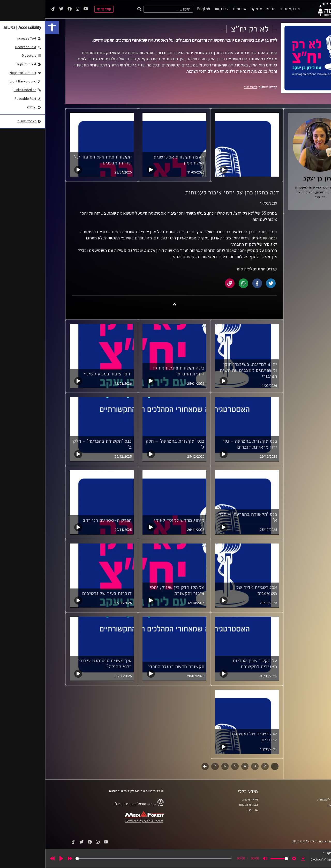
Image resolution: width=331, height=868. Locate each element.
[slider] (108, 859)
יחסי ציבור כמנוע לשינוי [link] (62, 374)
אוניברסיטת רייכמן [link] (294, 805)
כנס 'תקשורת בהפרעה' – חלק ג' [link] (130, 444)
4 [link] (200, 766)
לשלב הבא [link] (160, 767)
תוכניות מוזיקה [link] (218, 9)
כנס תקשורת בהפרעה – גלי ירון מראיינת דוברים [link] (205, 444)
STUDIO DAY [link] (255, 841)
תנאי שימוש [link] (205, 799)
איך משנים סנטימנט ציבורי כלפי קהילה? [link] (60, 664)
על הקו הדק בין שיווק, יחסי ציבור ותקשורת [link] (132, 590)
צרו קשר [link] (176, 9)
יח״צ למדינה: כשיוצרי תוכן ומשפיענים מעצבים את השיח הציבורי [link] (203, 370)
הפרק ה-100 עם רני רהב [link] (62, 520)
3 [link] (210, 766)
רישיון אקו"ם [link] (76, 804)
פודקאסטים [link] (245, 9)
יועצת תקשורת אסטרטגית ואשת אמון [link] (134, 160)
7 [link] (170, 766)
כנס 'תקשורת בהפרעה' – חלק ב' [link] (57, 444)
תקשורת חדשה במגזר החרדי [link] (131, 667)
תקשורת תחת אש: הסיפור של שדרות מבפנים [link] (58, 160)
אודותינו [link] (194, 9)
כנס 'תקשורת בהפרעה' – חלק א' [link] (202, 517)
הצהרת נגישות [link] (203, 805)
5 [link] (190, 766)
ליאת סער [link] (205, 87)
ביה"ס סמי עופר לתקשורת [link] (289, 799)
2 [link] (220, 766)
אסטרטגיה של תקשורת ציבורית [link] (209, 737)
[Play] (16, 858)
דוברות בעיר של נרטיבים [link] (62, 593)
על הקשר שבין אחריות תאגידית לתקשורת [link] (210, 664)
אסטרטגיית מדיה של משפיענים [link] (211, 590)
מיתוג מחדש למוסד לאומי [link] (134, 520)
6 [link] (180, 766)
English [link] (158, 9)
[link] (7, 27)
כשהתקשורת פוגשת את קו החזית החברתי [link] (133, 371)
